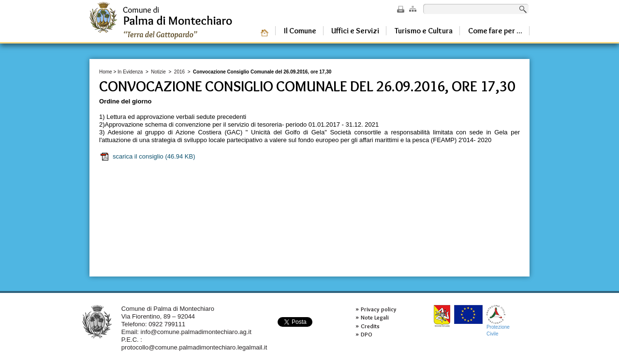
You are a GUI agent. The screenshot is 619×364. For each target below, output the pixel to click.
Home (106, 72)
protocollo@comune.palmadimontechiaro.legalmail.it (194, 347)
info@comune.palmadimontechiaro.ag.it (196, 332)
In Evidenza (130, 72)
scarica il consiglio (147, 157)
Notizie (158, 72)
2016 (179, 72)
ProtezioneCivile (498, 321)
